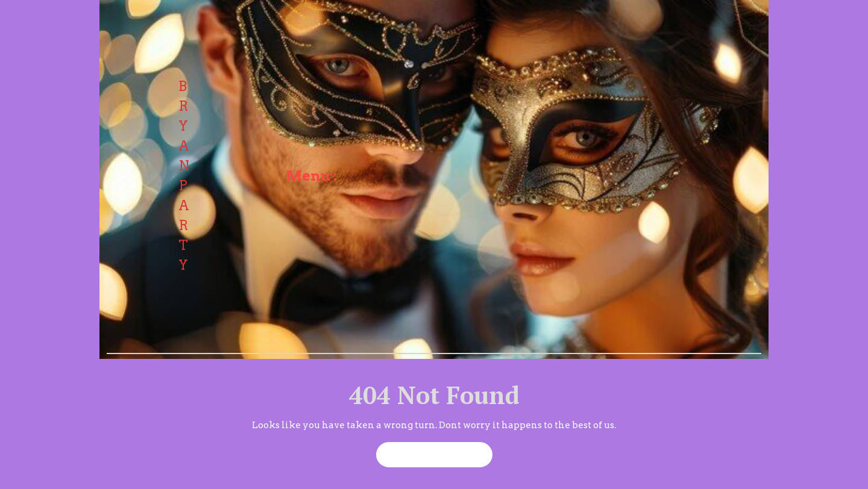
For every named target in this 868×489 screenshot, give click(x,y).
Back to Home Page (429, 451)
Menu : (312, 176)
